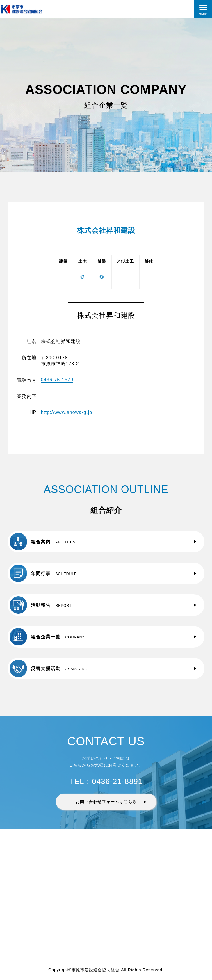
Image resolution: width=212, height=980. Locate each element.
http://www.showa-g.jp (67, 412)
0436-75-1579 (57, 380)
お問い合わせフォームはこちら (106, 802)
